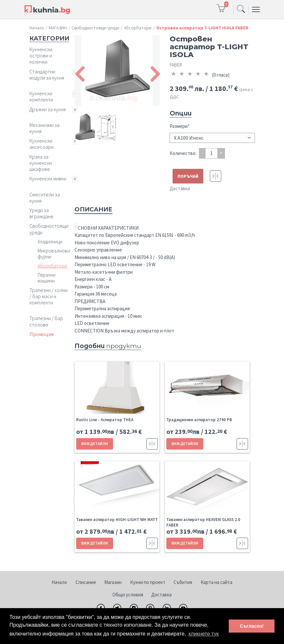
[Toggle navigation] (241, 9)
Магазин (113, 582)
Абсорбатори (52, 266)
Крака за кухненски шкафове (41, 163)
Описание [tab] (93, 209)
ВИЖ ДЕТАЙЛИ (95, 444)
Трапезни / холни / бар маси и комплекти (49, 296)
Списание (86, 582)
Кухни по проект (148, 582)
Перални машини (47, 278)
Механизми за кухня (44, 128)
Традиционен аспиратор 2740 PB (199, 420)
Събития (183, 582)
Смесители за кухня (45, 198)
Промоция (42, 334)
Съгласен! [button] (252, 626)
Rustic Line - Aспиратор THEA (105, 420)
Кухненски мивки (48, 178)
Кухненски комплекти (41, 96)
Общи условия (128, 595)
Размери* (180, 126)
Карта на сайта (217, 582)
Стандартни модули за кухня (47, 75)
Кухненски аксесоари (42, 144)
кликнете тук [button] (204, 634)
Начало (59, 582)
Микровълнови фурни (54, 254)
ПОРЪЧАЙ (188, 176)
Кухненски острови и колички (41, 55)
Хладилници (50, 242)
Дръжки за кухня (48, 109)
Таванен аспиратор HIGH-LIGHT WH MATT (117, 520)
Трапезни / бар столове (46, 321)
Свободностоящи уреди (49, 229)
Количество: (183, 153)
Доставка (180, 188)
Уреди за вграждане (42, 213)
